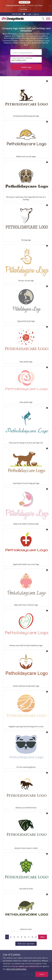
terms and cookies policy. (16, 969)
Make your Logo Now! (26, 944)
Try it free (24, 9)
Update (26, 67)
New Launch (24, 2)
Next (43, 937)
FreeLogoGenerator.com (15, 5)
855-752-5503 (17, 14)
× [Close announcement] (49, 6)
